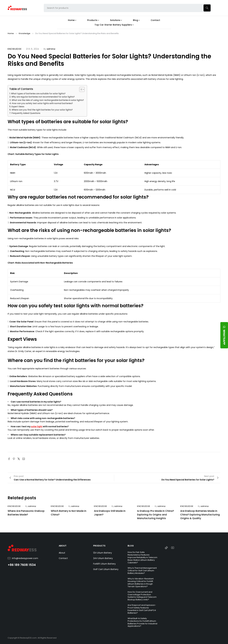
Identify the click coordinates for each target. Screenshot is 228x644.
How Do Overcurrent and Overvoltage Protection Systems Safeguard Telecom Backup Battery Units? (142, 596)
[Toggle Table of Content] (80, 89)
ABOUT (63, 546)
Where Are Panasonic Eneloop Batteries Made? (26, 513)
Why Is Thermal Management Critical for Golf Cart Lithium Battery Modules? (142, 571)
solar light (37, 426)
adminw (51, 49)
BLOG (131, 546)
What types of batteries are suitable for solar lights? (38, 94)
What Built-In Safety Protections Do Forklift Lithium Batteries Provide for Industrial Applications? (142, 622)
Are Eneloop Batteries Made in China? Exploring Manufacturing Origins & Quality (200, 515)
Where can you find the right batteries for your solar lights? (42, 110)
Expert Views (18, 107)
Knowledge (25, 33)
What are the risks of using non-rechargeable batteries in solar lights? (48, 100)
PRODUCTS (99, 546)
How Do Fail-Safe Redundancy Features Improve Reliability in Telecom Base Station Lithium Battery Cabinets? (142, 557)
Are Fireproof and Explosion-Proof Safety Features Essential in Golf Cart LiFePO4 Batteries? (142, 609)
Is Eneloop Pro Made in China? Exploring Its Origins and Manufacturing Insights (156, 515)
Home (11, 33)
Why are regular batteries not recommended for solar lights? (43, 97)
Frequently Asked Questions (26, 113)
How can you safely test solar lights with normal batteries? (42, 103)
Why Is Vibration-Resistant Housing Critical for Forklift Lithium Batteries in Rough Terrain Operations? (141, 583)
